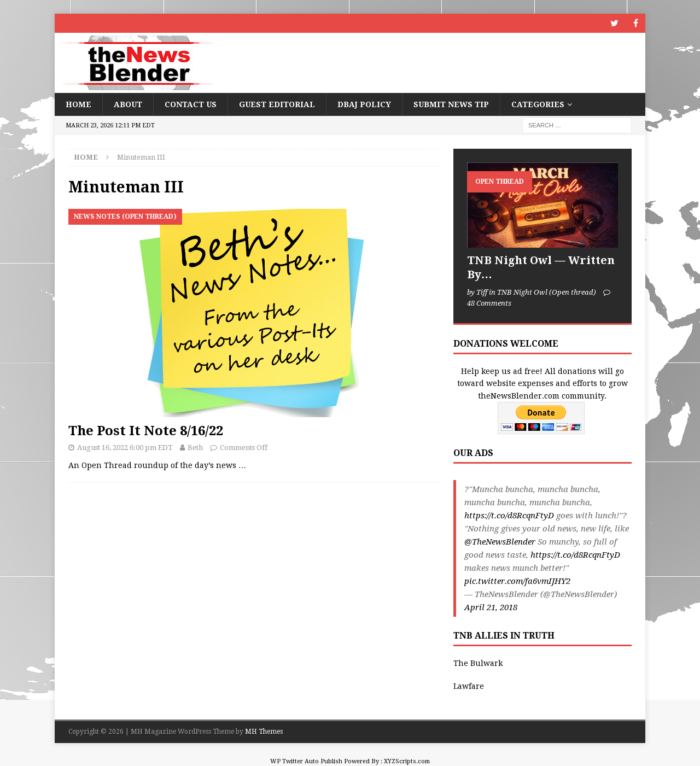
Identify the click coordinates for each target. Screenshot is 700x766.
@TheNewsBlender (500, 542)
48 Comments (489, 303)
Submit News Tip (451, 104)
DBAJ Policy (364, 104)
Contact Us (191, 104)
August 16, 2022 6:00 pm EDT (125, 448)
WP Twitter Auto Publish (306, 761)
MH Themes (264, 732)
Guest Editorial (277, 104)
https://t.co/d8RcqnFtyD (509, 516)
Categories (538, 104)
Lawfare (469, 686)
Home (78, 104)
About (128, 104)
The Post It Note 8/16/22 (146, 431)
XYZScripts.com (407, 761)
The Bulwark (478, 663)
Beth (195, 448)
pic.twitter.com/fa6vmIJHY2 (517, 581)
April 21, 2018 (491, 607)
